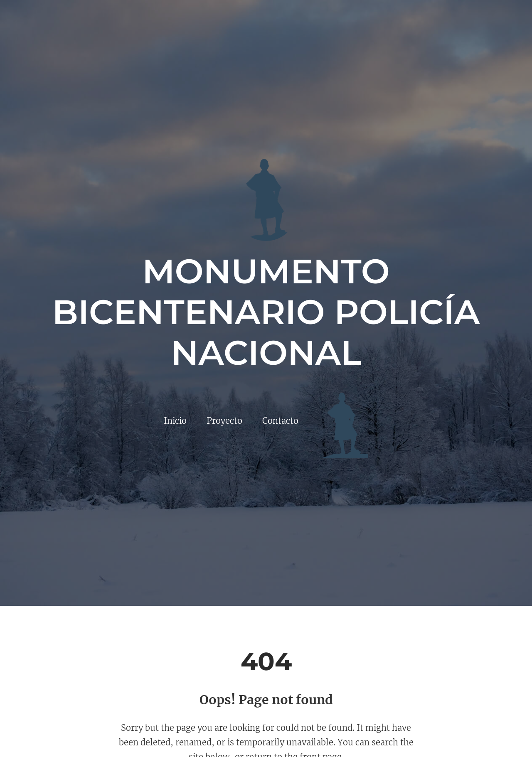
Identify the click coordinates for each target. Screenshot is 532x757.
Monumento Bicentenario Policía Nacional (266, 312)
